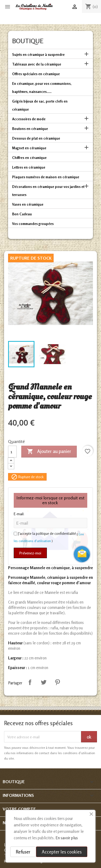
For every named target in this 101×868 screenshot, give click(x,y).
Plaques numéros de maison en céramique (46, 177)
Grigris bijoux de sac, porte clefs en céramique (40, 105)
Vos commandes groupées (33, 224)
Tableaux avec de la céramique (37, 64)
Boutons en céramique (30, 129)
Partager (30, 682)
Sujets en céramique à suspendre (38, 55)
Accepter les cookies (62, 852)
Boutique (28, 41)
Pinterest (57, 682)
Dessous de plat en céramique (36, 138)
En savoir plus (67, 838)
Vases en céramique (28, 204)
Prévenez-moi (30, 553)
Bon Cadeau (22, 214)
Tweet (44, 682)
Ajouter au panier (49, 452)
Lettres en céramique (29, 167)
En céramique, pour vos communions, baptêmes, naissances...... (42, 88)
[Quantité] (12, 452)
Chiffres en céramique (29, 158)
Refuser (23, 852)
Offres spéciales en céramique (36, 74)
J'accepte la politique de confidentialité (47, 533)
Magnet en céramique (29, 148)
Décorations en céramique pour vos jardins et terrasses (48, 191)
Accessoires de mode (29, 119)
